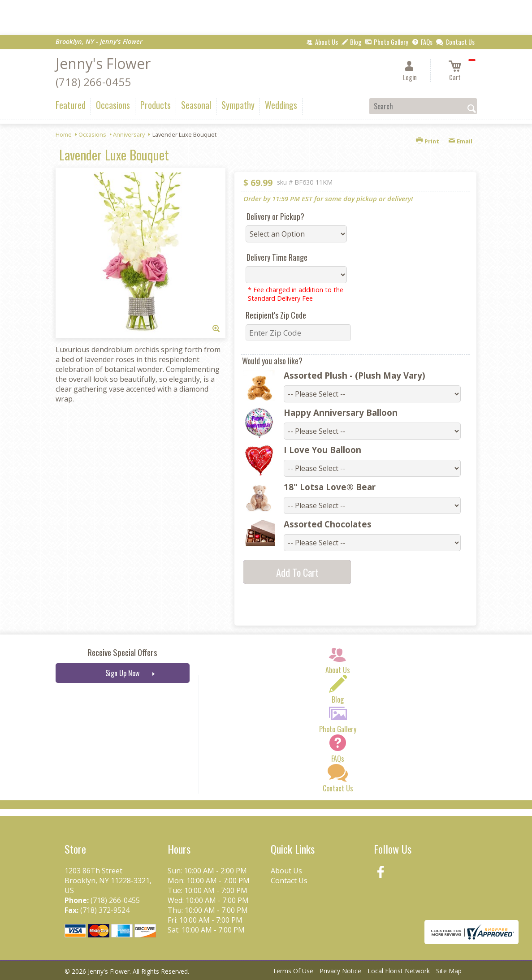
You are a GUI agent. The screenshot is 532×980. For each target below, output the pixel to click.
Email (460, 141)
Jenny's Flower (103, 63)
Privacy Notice (340, 971)
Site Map (449, 971)
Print (428, 141)
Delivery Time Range (277, 257)
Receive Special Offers (122, 652)
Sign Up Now (122, 673)
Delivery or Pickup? (275, 216)
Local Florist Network (399, 971)
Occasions (92, 134)
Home (64, 134)
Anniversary (129, 134)
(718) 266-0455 (93, 82)
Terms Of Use (293, 971)
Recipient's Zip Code (276, 315)
